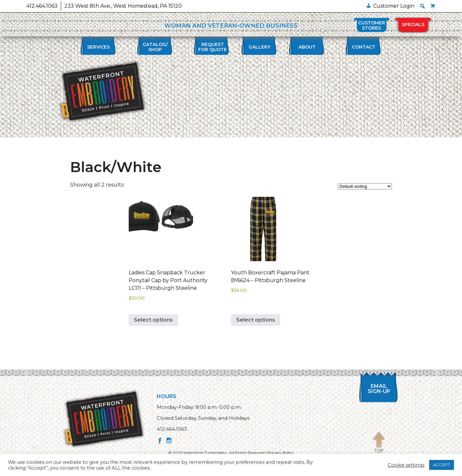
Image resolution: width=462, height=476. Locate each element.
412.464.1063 (42, 6)
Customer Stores (372, 25)
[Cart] (433, 6)
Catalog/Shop (155, 47)
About (307, 47)
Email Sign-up (379, 389)
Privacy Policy (281, 453)
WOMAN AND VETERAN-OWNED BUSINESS (231, 26)
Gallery (259, 47)
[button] (422, 6)
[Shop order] (365, 186)
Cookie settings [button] (406, 465)
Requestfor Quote (213, 47)
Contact (364, 47)
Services (98, 47)
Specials (413, 24)
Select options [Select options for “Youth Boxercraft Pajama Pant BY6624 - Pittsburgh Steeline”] (256, 320)
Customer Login (394, 6)
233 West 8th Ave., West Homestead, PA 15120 (123, 6)
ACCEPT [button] (442, 465)
